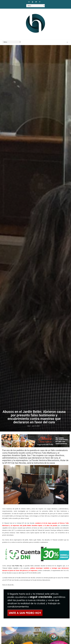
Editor (29, 426)
